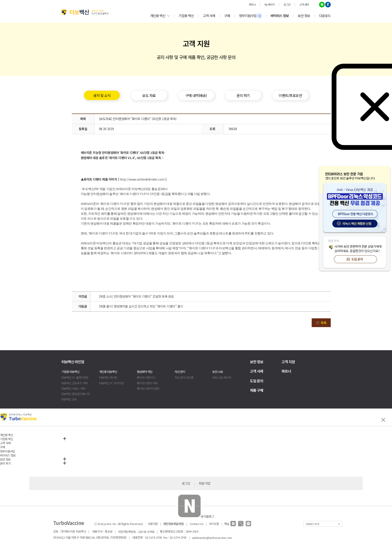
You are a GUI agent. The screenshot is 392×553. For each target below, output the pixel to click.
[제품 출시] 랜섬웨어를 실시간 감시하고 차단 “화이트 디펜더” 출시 (141, 306)
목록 (324, 323)
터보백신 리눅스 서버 (73, 388)
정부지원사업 (250, 16)
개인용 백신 (160, 16)
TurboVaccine (69, 523)
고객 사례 (209, 16)
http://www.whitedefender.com (142, 179)
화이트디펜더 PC (146, 377)
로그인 (186, 483)
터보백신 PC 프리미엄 (111, 383)
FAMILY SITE (313, 524)
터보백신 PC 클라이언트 (75, 377)
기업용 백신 (186, 16)
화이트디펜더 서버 (147, 383)
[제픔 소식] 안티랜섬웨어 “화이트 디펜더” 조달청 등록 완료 (136, 296)
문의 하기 (5, 463)
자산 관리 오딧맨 (184, 377)
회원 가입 (205, 483)
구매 (227, 16)
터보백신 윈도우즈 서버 (74, 383)
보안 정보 (304, 16)
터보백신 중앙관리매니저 (75, 394)
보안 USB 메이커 (222, 377)
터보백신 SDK (69, 399)
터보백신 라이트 (108, 377)
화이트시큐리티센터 (148, 388)
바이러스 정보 (280, 16)
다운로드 (325, 16)
